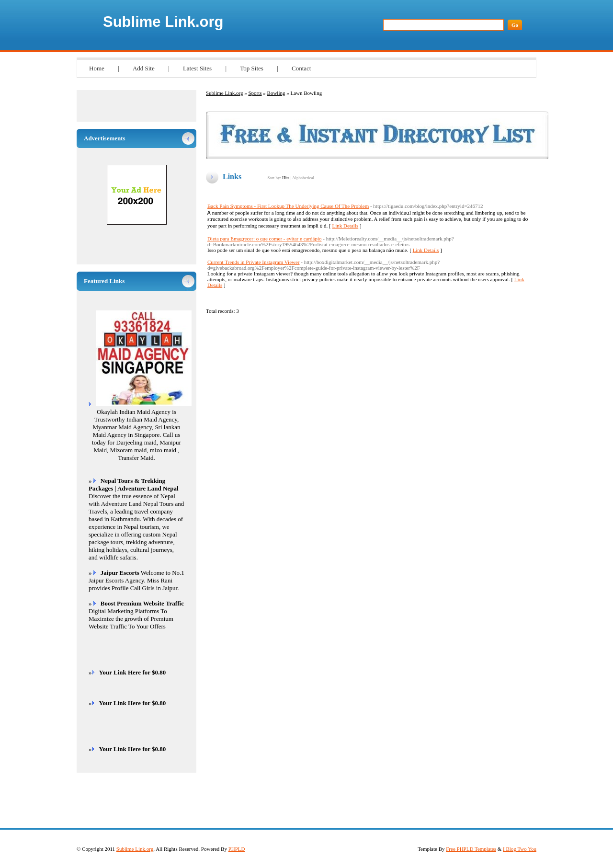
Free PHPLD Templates (471, 849)
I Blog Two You (520, 849)
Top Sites (252, 68)
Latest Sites (197, 68)
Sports (255, 93)
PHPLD (237, 849)
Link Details (346, 226)
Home (97, 68)
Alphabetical (303, 178)
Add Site (144, 68)
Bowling (276, 93)
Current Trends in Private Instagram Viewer (254, 262)
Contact (301, 68)
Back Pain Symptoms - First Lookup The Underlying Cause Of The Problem (288, 206)
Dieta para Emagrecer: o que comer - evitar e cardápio (265, 239)
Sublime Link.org (163, 22)
